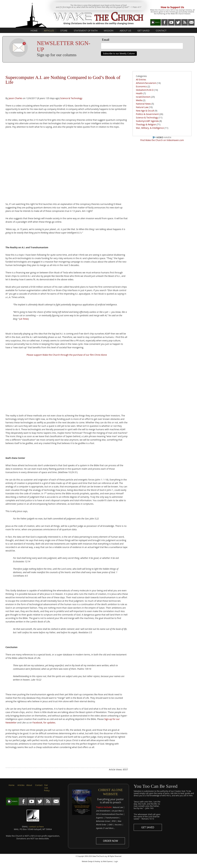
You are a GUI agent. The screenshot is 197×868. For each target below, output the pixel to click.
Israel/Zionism (143, 97)
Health (139, 93)
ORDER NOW (110, 841)
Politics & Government (147, 114)
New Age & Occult (145, 111)
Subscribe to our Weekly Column (119, 54)
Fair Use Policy (47, 788)
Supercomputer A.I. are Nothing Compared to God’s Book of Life (63, 80)
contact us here (36, 827)
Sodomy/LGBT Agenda (147, 121)
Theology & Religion (146, 124)
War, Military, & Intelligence (150, 128)
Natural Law (142, 107)
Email (106, 40)
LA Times (24, 319)
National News (143, 104)
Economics (141, 86)
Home (34, 30)
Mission (109, 30)
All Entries (141, 80)
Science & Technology (71, 98)
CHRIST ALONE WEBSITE (111, 792)
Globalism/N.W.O (145, 90)
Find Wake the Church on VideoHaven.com (162, 140)
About (29, 785)
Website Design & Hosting (91, 861)
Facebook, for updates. (44, 723)
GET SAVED (148, 827)
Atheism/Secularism (146, 83)
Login (116, 861)
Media (139, 100)
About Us (125, 30)
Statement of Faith (86, 30)
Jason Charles (16, 98)
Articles (49, 30)
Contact (161, 30)
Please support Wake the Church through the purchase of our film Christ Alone (67, 355)
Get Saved (143, 30)
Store (64, 30)
